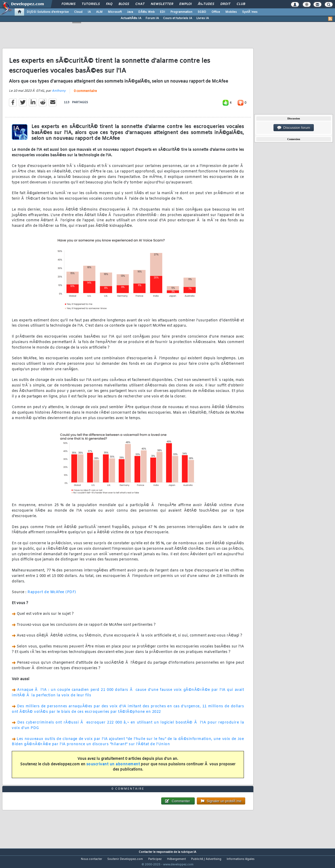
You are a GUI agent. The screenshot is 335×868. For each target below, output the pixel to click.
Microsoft (115, 12)
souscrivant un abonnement (113, 768)
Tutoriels (91, 4)
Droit (225, 4)
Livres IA (203, 18)
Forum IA (152, 18)
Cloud (78, 12)
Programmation (181, 12)
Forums (68, 4)
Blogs (124, 4)
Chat (140, 4)
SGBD (202, 12)
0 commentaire (85, 94)
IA (89, 12)
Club (241, 4)
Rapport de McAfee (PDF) (52, 596)
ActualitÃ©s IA (131, 18)
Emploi (185, 4)
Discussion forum (294, 128)
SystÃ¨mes (250, 12)
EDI (163, 12)
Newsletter (162, 4)
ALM (99, 12)
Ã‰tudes (206, 4)
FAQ (109, 4)
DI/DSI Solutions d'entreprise (48, 12)
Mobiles (231, 12)
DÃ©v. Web (146, 12)
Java (130, 12)
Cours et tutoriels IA (178, 18)
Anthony (59, 94)
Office (216, 12)
